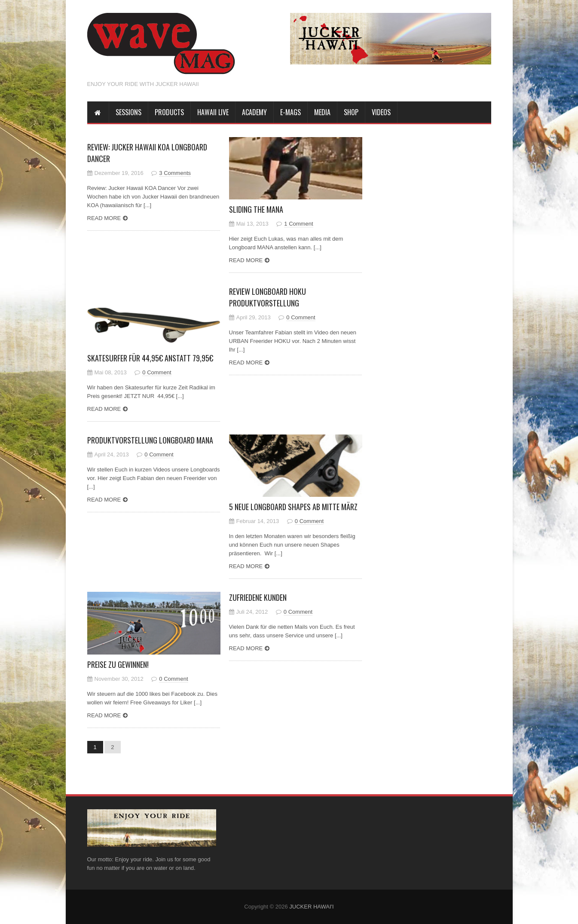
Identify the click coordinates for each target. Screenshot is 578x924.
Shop (351, 112)
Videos (381, 112)
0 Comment (157, 372)
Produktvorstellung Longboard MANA (150, 440)
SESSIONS (128, 112)
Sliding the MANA (256, 209)
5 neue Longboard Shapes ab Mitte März (293, 507)
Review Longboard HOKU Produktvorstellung (268, 297)
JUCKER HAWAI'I (311, 907)
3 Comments (175, 173)
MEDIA (322, 112)
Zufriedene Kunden (258, 597)
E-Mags (291, 112)
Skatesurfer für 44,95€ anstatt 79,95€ (150, 358)
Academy (254, 112)
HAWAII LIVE (213, 112)
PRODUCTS (169, 112)
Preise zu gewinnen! (118, 664)
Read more (104, 218)
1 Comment (298, 224)
